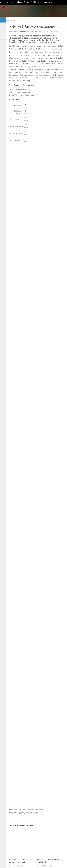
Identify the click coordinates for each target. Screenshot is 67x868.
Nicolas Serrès (19, 31)
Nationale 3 (11, 21)
